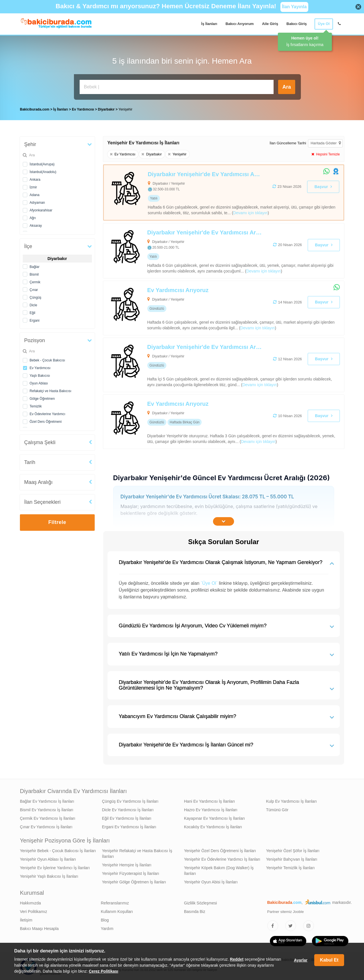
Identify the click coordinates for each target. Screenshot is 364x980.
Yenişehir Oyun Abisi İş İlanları (211, 881)
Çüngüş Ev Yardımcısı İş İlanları (130, 800)
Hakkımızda (30, 902)
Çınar (34, 288)
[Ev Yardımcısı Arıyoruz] (200, 307)
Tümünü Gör (277, 808)
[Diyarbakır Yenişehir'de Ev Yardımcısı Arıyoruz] (200, 191)
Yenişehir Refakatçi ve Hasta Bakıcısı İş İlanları (137, 852)
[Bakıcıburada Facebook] (273, 924)
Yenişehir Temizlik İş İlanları (290, 866)
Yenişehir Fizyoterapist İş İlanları (131, 872)
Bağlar (35, 265)
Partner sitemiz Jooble (286, 910)
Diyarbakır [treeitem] (107, 108)
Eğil (32, 311)
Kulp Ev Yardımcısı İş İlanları (291, 800)
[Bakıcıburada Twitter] (291, 924)
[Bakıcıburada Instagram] (309, 924)
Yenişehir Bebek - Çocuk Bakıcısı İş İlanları (58, 849)
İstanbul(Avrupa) (42, 163)
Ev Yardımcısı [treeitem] (83, 108)
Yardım (107, 927)
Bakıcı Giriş (297, 24)
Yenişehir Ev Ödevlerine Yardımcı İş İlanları (222, 858)
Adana (35, 193)
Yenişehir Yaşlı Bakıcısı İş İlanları (49, 875)
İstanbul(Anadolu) (43, 170)
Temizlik (36, 405)
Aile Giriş (270, 24)
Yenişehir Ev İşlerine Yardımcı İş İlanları (55, 866)
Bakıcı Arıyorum (240, 24)
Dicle (33, 304)
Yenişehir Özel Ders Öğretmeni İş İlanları (220, 849)
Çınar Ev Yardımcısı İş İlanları (46, 825)
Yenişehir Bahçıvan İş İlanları (292, 858)
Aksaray (36, 224)
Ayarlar (301, 960)
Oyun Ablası (39, 382)
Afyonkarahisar (41, 209)
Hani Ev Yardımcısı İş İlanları (209, 800)
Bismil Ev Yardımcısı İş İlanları (47, 808)
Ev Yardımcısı (40, 367)
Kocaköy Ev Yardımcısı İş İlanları (213, 825)
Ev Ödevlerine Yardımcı (47, 413)
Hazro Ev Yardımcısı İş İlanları (211, 808)
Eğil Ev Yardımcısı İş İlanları (127, 817)
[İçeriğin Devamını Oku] (224, 520)
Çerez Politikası (104, 971)
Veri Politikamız (34, 910)
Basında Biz (195, 910)
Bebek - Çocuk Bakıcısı (47, 359)
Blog (105, 919)
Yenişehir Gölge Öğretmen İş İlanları (134, 881)
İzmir (33, 186)
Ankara (35, 178)
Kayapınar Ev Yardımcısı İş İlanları (214, 817)
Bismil (34, 273)
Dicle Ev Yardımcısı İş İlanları (128, 808)
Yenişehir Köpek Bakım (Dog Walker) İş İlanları (219, 869)
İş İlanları (209, 24)
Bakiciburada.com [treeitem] (35, 108)
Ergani (35, 319)
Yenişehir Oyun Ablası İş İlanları (48, 858)
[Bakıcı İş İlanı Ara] (177, 87)
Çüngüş (35, 296)
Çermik (35, 281)
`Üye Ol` (209, 582)
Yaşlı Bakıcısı (40, 374)
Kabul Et (329, 960)
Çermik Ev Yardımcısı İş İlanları (48, 817)
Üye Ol (324, 24)
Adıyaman (37, 201)
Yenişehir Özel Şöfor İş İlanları (293, 849)
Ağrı (33, 217)
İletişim (26, 919)
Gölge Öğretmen (42, 397)
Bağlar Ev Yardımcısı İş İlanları (47, 800)
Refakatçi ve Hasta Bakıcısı (50, 390)
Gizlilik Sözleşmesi (200, 902)
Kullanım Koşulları (117, 910)
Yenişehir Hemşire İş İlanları (127, 864)
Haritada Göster (326, 142)
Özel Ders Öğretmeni (46, 420)
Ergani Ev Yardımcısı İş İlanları (129, 825)
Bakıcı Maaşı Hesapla (39, 927)
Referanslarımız (115, 902)
